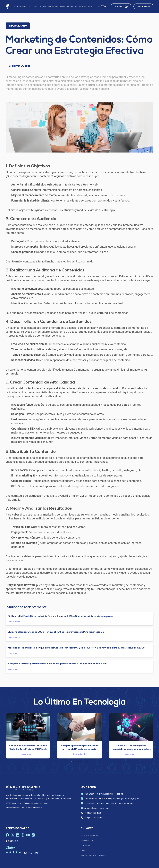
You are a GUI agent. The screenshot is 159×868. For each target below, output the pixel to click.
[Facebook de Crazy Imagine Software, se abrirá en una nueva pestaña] (7, 835)
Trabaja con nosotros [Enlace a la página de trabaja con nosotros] (80, 7)
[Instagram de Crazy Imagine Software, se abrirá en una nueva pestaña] (23, 835)
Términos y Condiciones (15, 807)
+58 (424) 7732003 (93, 818)
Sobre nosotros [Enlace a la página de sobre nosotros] (24, 7)
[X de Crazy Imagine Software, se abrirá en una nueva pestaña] (13, 835)
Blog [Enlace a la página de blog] (63, 7)
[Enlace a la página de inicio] (8, 6)
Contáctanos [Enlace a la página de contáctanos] (143, 6)
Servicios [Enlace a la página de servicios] (53, 7)
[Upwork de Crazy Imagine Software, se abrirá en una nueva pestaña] (33, 835)
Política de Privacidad (34, 807)
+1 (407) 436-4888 (93, 813)
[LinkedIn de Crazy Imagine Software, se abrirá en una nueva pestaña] (18, 835)
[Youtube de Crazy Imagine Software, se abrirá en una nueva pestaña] (28, 835)
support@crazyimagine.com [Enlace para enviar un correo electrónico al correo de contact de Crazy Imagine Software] (97, 808)
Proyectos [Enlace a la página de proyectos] (40, 7)
